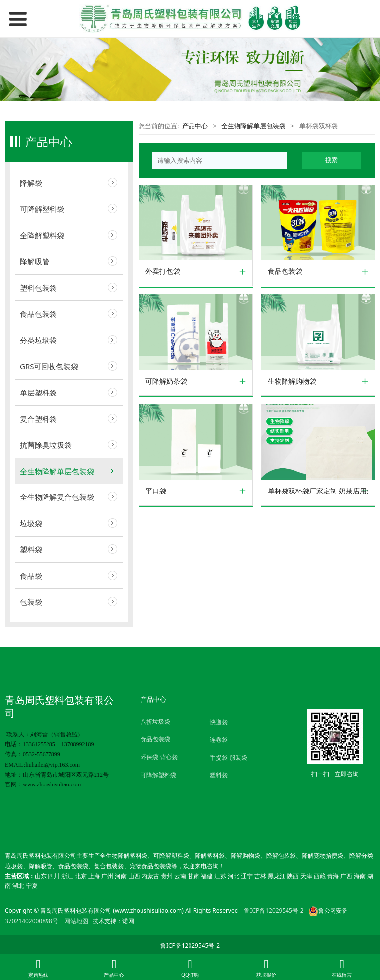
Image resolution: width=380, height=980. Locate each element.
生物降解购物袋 (292, 381)
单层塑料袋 (38, 392)
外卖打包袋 (163, 271)
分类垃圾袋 (38, 340)
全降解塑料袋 (42, 235)
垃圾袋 (31, 523)
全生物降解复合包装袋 (57, 497)
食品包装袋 (38, 314)
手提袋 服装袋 (228, 758)
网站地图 (76, 921)
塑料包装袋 (38, 288)
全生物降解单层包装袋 (57, 471)
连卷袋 (219, 740)
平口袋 (156, 491)
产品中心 (195, 126)
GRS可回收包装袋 (49, 366)
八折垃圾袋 (155, 721)
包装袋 (31, 602)
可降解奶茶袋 (166, 381)
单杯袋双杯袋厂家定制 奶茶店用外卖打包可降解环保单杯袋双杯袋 (318, 491)
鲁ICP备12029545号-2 (274, 910)
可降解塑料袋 (42, 209)
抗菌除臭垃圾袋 (46, 445)
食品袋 (31, 576)
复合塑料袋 (38, 419)
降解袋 (31, 183)
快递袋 (219, 722)
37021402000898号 (32, 921)
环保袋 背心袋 (159, 757)
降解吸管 (35, 261)
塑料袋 (31, 549)
